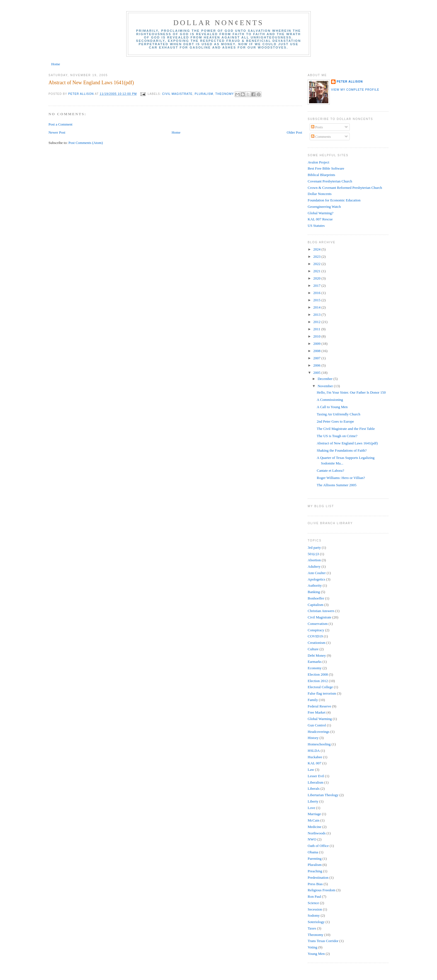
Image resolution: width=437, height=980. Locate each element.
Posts (317, 127)
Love (311, 808)
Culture (313, 649)
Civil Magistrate (177, 94)
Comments (321, 137)
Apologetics (316, 579)
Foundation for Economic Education (334, 200)
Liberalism (315, 782)
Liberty (313, 801)
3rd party (314, 547)
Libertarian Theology (323, 795)
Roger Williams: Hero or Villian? (341, 478)
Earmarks (315, 662)
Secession (315, 909)
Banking (314, 592)
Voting (312, 947)
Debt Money (317, 655)
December (326, 379)
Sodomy (314, 915)
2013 (317, 315)
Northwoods (317, 833)
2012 (317, 322)
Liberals (314, 788)
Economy (315, 668)
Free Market (317, 712)
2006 (317, 365)
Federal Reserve (319, 706)
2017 (317, 286)
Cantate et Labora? (330, 470)
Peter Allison (350, 82)
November (326, 386)
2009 (317, 344)
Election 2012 (318, 681)
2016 (317, 293)
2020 (317, 278)
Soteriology (316, 922)
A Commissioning (330, 400)
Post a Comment (60, 124)
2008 (317, 351)
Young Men (316, 954)
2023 (317, 257)
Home (56, 64)
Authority (315, 585)
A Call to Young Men (332, 407)
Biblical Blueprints (321, 175)
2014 (317, 307)
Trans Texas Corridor (323, 941)
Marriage (314, 814)
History (313, 738)
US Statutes (316, 226)
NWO (312, 839)
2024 (317, 249)
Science (313, 903)
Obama (313, 852)
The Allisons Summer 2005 (337, 485)
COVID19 (315, 636)
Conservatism (318, 624)
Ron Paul (314, 896)
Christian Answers (321, 611)
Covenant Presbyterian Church (330, 181)
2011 (317, 329)
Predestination (318, 877)
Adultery (314, 566)
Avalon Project (318, 162)
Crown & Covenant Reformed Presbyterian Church (345, 188)
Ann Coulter (317, 573)
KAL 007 (315, 763)
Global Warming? (321, 213)
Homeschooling (319, 744)
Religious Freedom (321, 890)
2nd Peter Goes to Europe (335, 421)
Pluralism (204, 94)
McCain (314, 820)
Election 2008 (318, 674)
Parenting (315, 859)
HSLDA (314, 751)
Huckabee (315, 757)
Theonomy (225, 94)
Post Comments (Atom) (86, 143)
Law (311, 770)
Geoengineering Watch (324, 207)
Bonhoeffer (316, 598)
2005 (317, 373)
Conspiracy (316, 630)
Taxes (312, 928)
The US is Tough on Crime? (337, 436)
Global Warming (320, 719)
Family (313, 700)
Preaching (315, 871)
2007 (317, 358)
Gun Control (317, 725)
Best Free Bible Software (326, 168)
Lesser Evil (316, 776)
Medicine (315, 827)
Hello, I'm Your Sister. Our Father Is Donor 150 (351, 392)
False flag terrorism (322, 693)
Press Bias (315, 884)
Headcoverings (319, 732)
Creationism (317, 643)
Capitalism (315, 605)
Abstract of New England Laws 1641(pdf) (91, 83)
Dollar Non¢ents (219, 23)
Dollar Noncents (320, 194)
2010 (317, 336)
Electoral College (320, 687)
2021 (317, 271)
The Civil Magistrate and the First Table (346, 429)
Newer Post (57, 132)
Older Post (294, 132)
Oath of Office (318, 846)
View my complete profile (355, 90)
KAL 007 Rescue (320, 219)
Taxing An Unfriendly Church (338, 414)
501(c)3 (313, 554)
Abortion (314, 560)
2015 (317, 300)
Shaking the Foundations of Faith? (342, 450)
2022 (317, 264)
